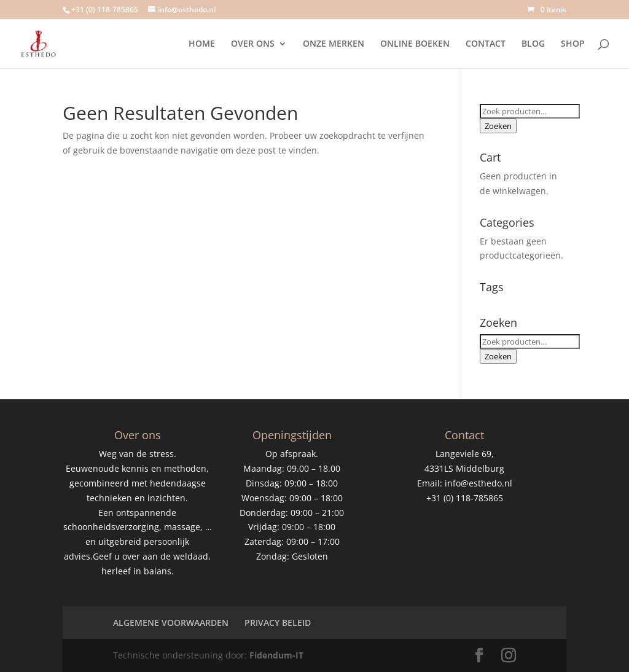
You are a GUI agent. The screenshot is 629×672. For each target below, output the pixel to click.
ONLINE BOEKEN (415, 44)
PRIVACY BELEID (278, 623)
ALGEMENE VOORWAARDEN (171, 623)
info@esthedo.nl (479, 483)
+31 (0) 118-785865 (105, 10)
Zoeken (498, 126)
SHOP (573, 44)
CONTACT (486, 44)
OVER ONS (253, 44)
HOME (202, 44)
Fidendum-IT (276, 655)
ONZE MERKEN (334, 44)
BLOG (533, 44)
